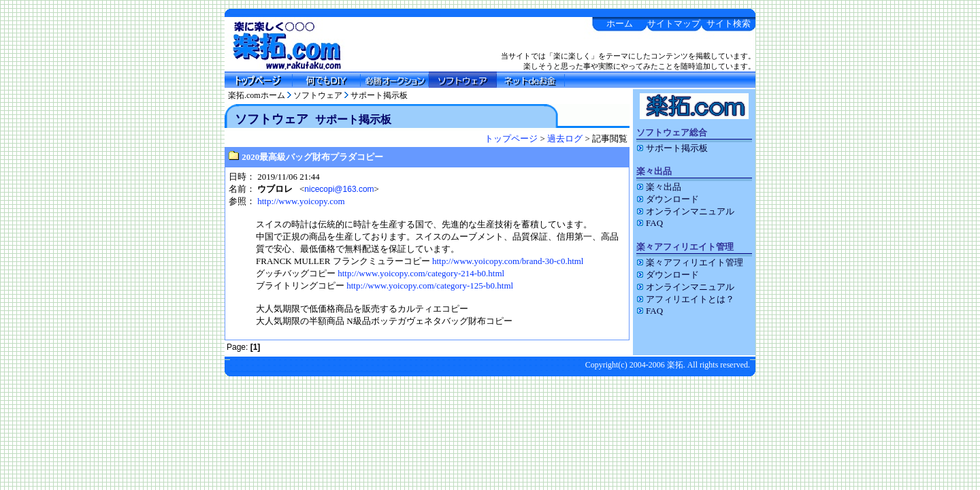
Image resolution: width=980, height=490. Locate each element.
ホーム (620, 23)
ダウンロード (668, 199)
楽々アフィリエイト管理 (690, 262)
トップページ (511, 138)
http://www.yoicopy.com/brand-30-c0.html (508, 261)
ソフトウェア (318, 95)
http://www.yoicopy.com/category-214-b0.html (421, 273)
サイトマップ (674, 23)
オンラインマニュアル (685, 211)
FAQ (650, 223)
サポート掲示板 (379, 95)
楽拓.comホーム (257, 95)
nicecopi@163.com (339, 189)
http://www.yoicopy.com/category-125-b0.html (430, 285)
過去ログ (565, 138)
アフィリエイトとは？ (685, 299)
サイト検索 (729, 23)
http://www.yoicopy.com (301, 201)
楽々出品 (659, 187)
